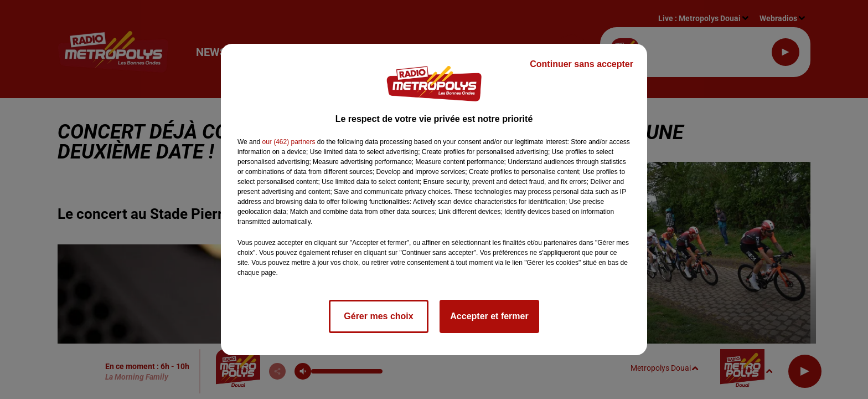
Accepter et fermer (489, 316)
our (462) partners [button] (288, 142)
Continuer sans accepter (582, 64)
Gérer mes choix (378, 316)
